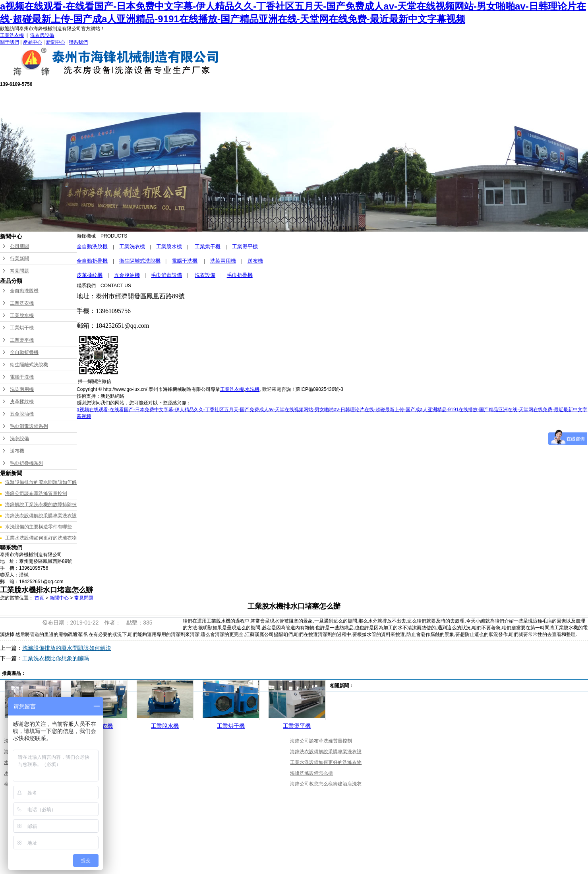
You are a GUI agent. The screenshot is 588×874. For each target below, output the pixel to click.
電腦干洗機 (22, 377)
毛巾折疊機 (240, 275)
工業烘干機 (22, 328)
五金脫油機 (22, 414)
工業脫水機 (22, 315)
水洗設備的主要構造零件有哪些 (39, 527)
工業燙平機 (22, 340)
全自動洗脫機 (24, 291)
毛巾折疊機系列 (27, 463)
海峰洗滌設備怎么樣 (311, 773)
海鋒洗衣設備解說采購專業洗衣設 (41, 516)
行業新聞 (19, 259)
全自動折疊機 (24, 352)
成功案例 (375, 100)
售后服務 (265, 100)
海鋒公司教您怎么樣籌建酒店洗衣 (326, 784)
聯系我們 (78, 42)
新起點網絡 (112, 396)
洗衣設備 (19, 439)
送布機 (17, 451)
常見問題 (19, 271)
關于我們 (10, 42)
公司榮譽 (320, 100)
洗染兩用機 (22, 389)
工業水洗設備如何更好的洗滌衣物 (41, 538)
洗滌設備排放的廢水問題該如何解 (41, 482)
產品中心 (33, 42)
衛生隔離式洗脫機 (29, 365)
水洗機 (252, 389)
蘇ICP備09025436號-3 (319, 389)
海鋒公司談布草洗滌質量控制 (36, 493)
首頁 (39, 598)
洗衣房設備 (42, 35)
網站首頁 (101, 100)
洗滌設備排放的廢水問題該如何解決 (67, 648)
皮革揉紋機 (22, 402)
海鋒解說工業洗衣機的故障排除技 (41, 505)
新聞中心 (56, 42)
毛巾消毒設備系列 (29, 426)
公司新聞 (19, 246)
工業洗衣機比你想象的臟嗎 (56, 658)
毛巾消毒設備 (166, 275)
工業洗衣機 (12, 35)
